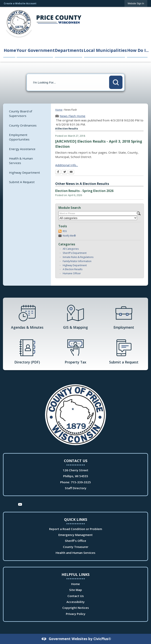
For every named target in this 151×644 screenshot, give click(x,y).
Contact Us (76, 596)
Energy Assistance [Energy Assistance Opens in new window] (22, 149)
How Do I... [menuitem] (138, 50)
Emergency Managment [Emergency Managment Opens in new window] (75, 535)
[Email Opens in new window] (71, 172)
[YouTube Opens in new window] (20, 504)
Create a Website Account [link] (20, 3)
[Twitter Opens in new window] (65, 172)
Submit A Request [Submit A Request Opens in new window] (22, 182)
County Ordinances (23, 125)
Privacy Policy (76, 614)
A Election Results (73, 269)
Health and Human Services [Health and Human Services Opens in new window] (75, 553)
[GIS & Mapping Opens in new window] (75, 316)
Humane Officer (72, 273)
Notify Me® (69, 236)
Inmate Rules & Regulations (78, 257)
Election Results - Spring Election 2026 (84, 191)
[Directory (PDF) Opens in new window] (27, 351)
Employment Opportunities (19, 137)
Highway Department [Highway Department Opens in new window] (24, 172)
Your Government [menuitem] (35, 50)
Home (59, 110)
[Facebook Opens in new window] (58, 172)
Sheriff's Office (75, 541)
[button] (116, 82)
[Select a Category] (98, 218)
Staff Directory (76, 488)
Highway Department (75, 265)
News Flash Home (72, 116)
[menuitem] (27, 113)
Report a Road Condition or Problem (76, 529)
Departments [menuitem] (69, 50)
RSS (65, 231)
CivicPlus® (102, 639)
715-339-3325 (81, 482)
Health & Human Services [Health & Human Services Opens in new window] (21, 161)
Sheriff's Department (75, 253)
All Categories (71, 249)
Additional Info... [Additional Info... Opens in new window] (67, 165)
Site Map (76, 590)
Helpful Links (75, 574)
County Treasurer (76, 547)
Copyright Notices (76, 608)
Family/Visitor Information (77, 261)
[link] (136, 3)
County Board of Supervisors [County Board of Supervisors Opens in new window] (21, 113)
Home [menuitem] (10, 50)
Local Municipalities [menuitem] (105, 50)
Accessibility (75, 602)
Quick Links (76, 519)
